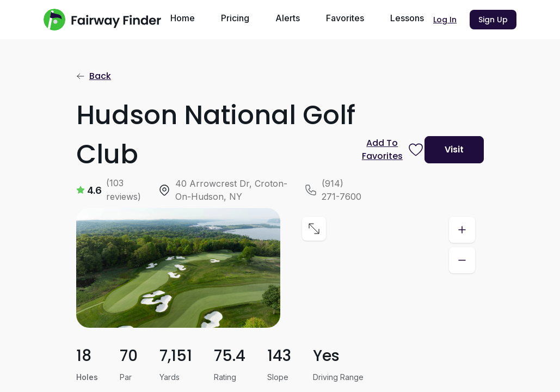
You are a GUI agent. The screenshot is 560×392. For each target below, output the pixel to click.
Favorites (345, 18)
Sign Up (493, 20)
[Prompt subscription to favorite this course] (389, 150)
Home (183, 18)
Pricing (235, 18)
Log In (445, 20)
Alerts (288, 18)
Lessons (407, 18)
